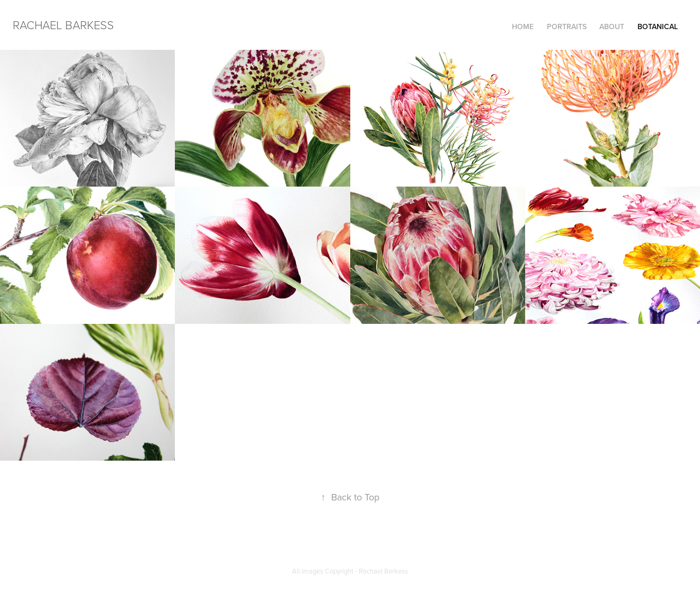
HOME (523, 27)
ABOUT (612, 27)
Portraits (567, 27)
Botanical (658, 27)
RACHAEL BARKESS (63, 25)
